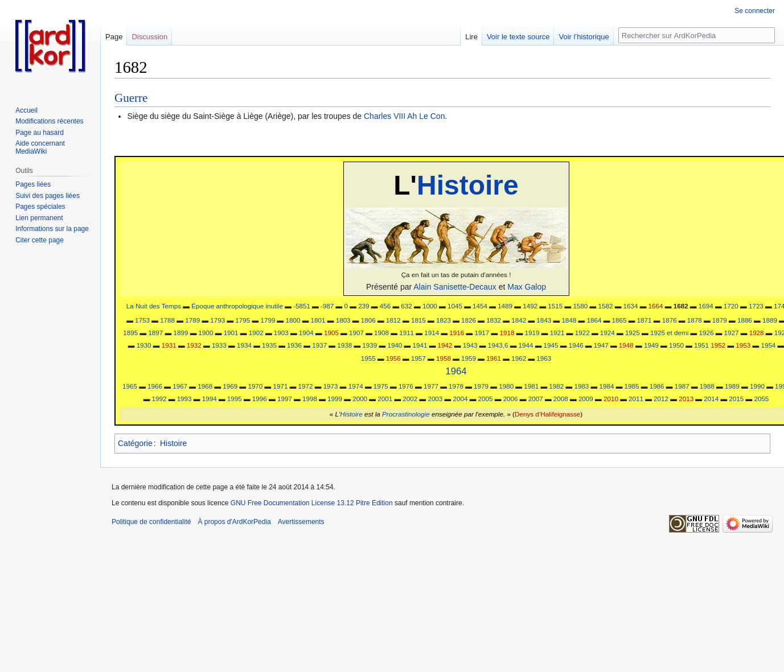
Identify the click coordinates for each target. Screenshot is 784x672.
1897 (155, 333)
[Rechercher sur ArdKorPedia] (697, 35)
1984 (607, 386)
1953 (743, 345)
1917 (482, 333)
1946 (576, 345)
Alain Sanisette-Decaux (455, 287)
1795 (243, 320)
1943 (470, 345)
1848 (569, 320)
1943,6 (498, 345)
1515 (555, 306)
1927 (732, 333)
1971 (280, 386)
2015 (736, 399)
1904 (306, 333)
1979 (481, 386)
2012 (661, 399)
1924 (608, 333)
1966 (155, 386)
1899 (180, 333)
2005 (486, 399)
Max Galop (527, 287)
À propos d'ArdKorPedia (234, 522)
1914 (432, 333)
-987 (327, 306)
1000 (430, 306)
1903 (281, 333)
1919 (532, 333)
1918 (507, 333)
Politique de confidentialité (151, 522)
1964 (456, 371)
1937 (319, 345)
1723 (756, 306)
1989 (732, 386)
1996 (260, 399)
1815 (418, 320)
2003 (435, 399)
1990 (757, 386)
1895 (130, 333)
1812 (393, 320)
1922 (582, 333)
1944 (526, 345)
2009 (586, 399)
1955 (368, 358)
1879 (720, 320)
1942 (445, 345)
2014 (711, 399)
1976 (406, 386)
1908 (381, 333)
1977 (431, 386)
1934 (244, 345)
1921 (557, 333)
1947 (601, 345)
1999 (335, 399)
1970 (255, 386)
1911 (407, 333)
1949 (651, 345)
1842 (519, 320)
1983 (581, 386)
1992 (159, 399)
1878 (695, 320)
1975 (381, 386)
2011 (636, 399)
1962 (519, 358)
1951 (701, 345)
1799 (268, 320)
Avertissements (301, 522)
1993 (184, 399)
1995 (235, 399)
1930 (144, 345)
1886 (745, 320)
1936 (294, 345)
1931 (169, 345)
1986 (657, 386)
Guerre (131, 98)
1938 (344, 345)
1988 (707, 386)
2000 (360, 399)
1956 (393, 358)
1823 (444, 320)
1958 (444, 358)
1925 (633, 333)
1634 (631, 306)
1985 (632, 386)
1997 (285, 399)
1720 (731, 306)
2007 (536, 399)
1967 (180, 386)
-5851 (302, 306)
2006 (511, 399)
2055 (761, 399)
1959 (469, 358)
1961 (494, 358)
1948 (626, 345)
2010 (611, 399)
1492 (530, 306)
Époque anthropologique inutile (237, 306)
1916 (457, 333)
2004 (460, 399)
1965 (130, 386)
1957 (418, 358)
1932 (194, 345)
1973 (331, 386)
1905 (331, 333)
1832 (494, 320)
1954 (768, 345)
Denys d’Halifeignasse (547, 414)
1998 (310, 399)
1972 (306, 386)
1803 (343, 320)
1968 (205, 386)
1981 (531, 386)
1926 (707, 333)
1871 (645, 320)
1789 (192, 320)
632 (406, 306)
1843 (544, 320)
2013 (686, 399)
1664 (656, 306)
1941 (420, 345)
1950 (676, 345)
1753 (142, 320)
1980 (506, 386)
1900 (206, 333)
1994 (210, 399)
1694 (706, 306)
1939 (370, 345)
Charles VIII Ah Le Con (404, 116)
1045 (455, 306)
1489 (505, 306)
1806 (368, 320)
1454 (480, 306)
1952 (718, 345)
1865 (619, 320)
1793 (217, 320)
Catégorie (135, 443)
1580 (580, 306)
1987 (682, 386)
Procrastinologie (406, 414)
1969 (230, 386)
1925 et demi (669, 333)
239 (364, 306)
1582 (605, 306)
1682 (681, 306)
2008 (561, 399)
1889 (770, 320)
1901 (231, 333)
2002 (410, 399)
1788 (167, 320)
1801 (318, 320)
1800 (293, 320)
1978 (456, 386)
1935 (269, 345)
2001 (385, 399)
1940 (395, 345)
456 (385, 306)
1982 (556, 386)
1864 (594, 320)
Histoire (468, 185)
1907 (356, 333)
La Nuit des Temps (154, 306)
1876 (670, 320)
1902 (256, 333)
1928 (757, 333)
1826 (469, 320)
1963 (544, 358)
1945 (551, 345)
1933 (219, 345)
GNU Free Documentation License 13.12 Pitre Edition (312, 503)
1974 (356, 386)
